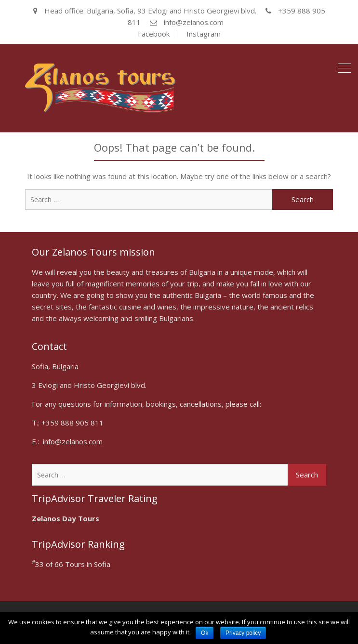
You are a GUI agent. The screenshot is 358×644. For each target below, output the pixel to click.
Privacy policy (243, 633)
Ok (205, 633)
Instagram (204, 34)
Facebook (154, 34)
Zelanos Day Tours (66, 518)
